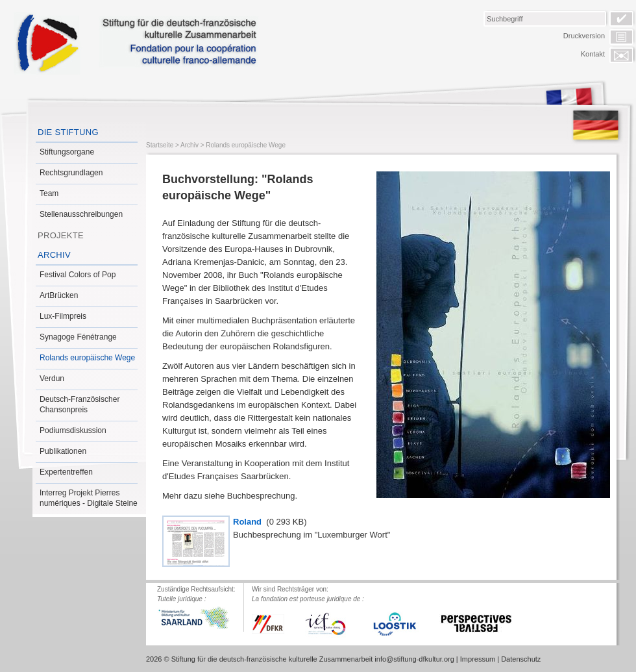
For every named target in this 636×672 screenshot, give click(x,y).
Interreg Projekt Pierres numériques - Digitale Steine (89, 498)
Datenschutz (521, 659)
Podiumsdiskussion (73, 430)
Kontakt (593, 54)
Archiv (54, 255)
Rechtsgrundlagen (71, 173)
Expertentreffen (66, 472)
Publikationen (63, 451)
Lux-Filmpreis (63, 316)
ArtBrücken (59, 295)
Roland (249, 522)
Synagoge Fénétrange (78, 337)
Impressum (478, 659)
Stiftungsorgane (67, 152)
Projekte (61, 235)
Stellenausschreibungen (81, 214)
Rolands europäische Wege (87, 358)
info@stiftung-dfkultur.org (414, 659)
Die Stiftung (68, 132)
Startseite (160, 145)
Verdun (52, 379)
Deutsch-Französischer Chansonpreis (79, 404)
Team (49, 193)
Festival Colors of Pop (78, 275)
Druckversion (584, 36)
